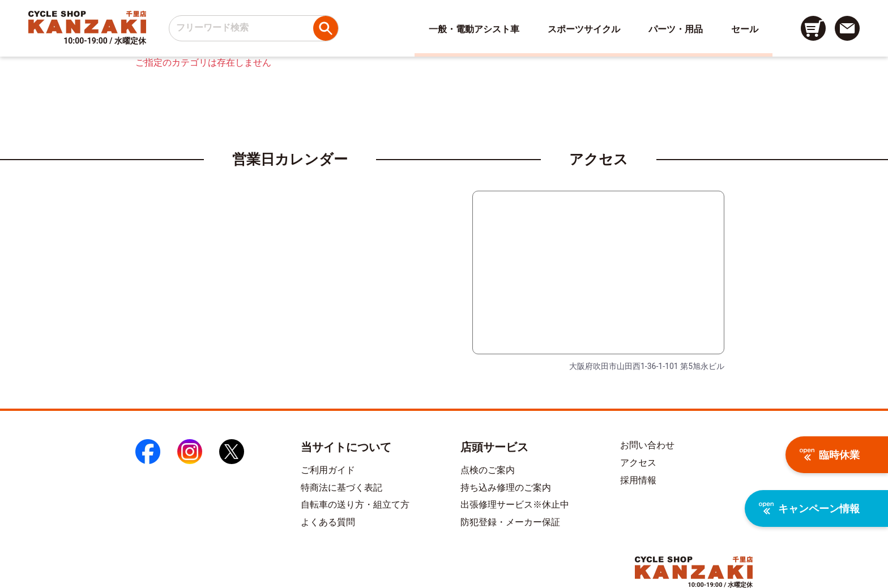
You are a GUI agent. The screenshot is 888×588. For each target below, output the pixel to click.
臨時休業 (830, 455)
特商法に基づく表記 (341, 488)
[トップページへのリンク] (87, 22)
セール (745, 29)
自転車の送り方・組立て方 (355, 505)
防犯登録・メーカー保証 (510, 522)
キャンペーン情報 (809, 508)
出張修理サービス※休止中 (515, 505)
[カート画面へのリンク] (813, 28)
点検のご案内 (488, 470)
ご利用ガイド (328, 470)
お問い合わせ (647, 445)
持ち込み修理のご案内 (506, 488)
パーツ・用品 (676, 29)
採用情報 (638, 480)
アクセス (638, 463)
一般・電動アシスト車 (474, 29)
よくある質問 (328, 522)
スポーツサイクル (584, 29)
